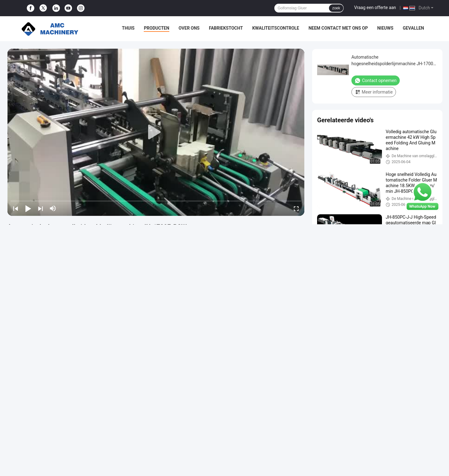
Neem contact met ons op (338, 28)
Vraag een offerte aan (375, 7)
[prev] (16, 208)
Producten (156, 28)
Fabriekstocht (226, 28)
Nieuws (385, 28)
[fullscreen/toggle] (296, 208)
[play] (156, 132)
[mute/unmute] (53, 208)
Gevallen (413, 28)
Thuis (128, 28)
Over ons (189, 28)
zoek (336, 8)
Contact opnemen (376, 80)
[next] (41, 208)
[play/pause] (28, 208)
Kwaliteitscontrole (276, 28)
